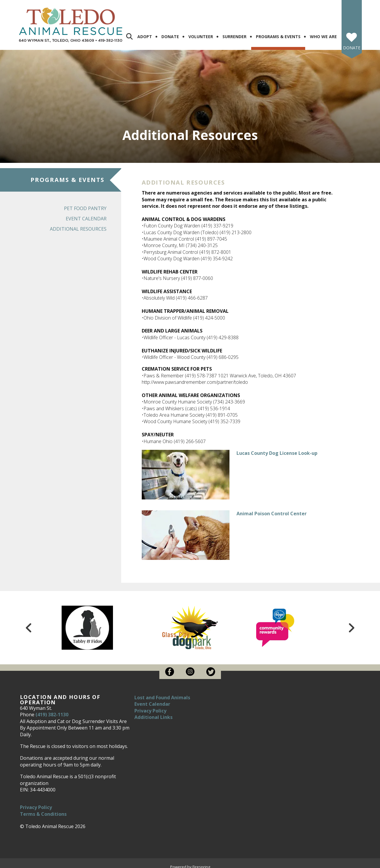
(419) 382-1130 (52, 710)
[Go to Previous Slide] (29, 623)
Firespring (201, 862)
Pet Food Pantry (85, 204)
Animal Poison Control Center (272, 509)
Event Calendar (86, 214)
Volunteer (201, 32)
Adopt (145, 32)
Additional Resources (78, 224)
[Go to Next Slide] (351, 623)
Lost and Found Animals (162, 693)
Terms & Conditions (43, 809)
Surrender (234, 32)
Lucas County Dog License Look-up (277, 448)
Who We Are (323, 32)
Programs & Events (278, 32)
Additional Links (153, 712)
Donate (170, 32)
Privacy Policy (36, 803)
